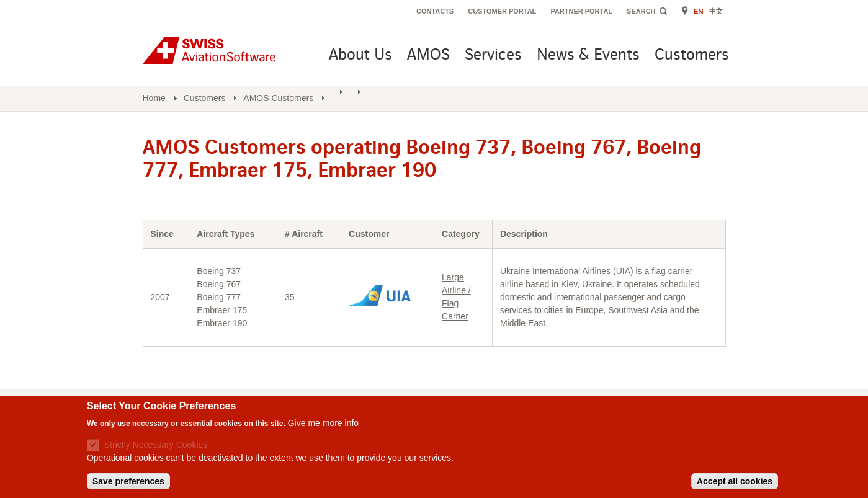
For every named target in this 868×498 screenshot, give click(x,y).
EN (699, 11)
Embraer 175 (222, 310)
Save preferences (128, 481)
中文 (716, 11)
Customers (692, 56)
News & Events (588, 56)
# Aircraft (304, 234)
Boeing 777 (219, 297)
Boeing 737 (219, 271)
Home (154, 98)
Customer (369, 234)
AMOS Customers (278, 98)
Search (641, 11)
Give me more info (323, 423)
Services (493, 56)
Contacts (435, 11)
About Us (360, 56)
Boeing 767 (219, 284)
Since (162, 234)
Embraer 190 (222, 323)
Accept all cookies (735, 481)
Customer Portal (502, 11)
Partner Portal (581, 11)
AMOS (428, 56)
